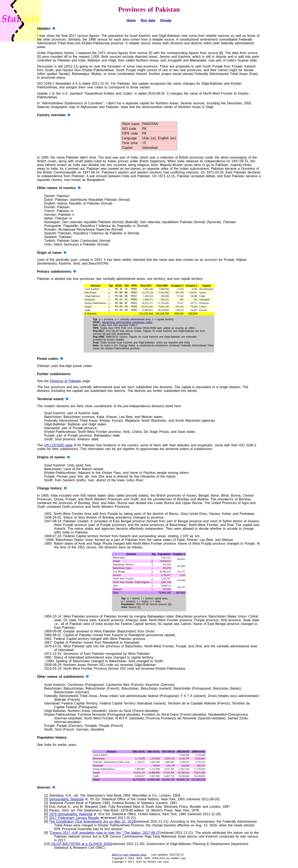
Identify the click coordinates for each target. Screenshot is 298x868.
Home (131, 20)
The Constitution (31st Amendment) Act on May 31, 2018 (92, 824)
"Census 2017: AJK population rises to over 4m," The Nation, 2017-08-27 (105, 836)
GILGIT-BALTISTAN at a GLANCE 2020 (81, 847)
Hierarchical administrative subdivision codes (127, 325)
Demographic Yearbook (67, 802)
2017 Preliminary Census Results (74, 821)
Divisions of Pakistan (66, 384)
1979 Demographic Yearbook (71, 817)
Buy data (148, 20)
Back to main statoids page (129, 858)
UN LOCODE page (58, 448)
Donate (166, 20)
